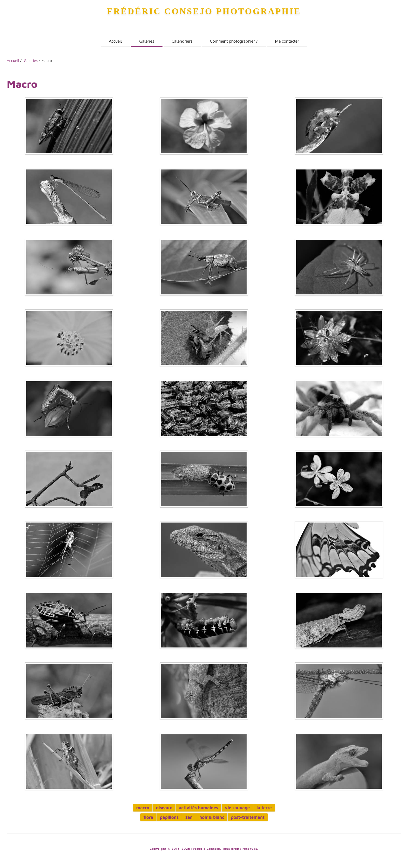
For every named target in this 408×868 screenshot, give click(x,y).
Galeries (147, 41)
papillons (169, 817)
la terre (264, 808)
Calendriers (182, 41)
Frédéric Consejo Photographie (204, 11)
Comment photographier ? (234, 41)
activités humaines (198, 808)
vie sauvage (237, 808)
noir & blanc (212, 817)
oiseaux (164, 808)
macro (143, 808)
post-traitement (248, 817)
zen (189, 817)
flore (148, 817)
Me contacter (287, 41)
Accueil (116, 41)
